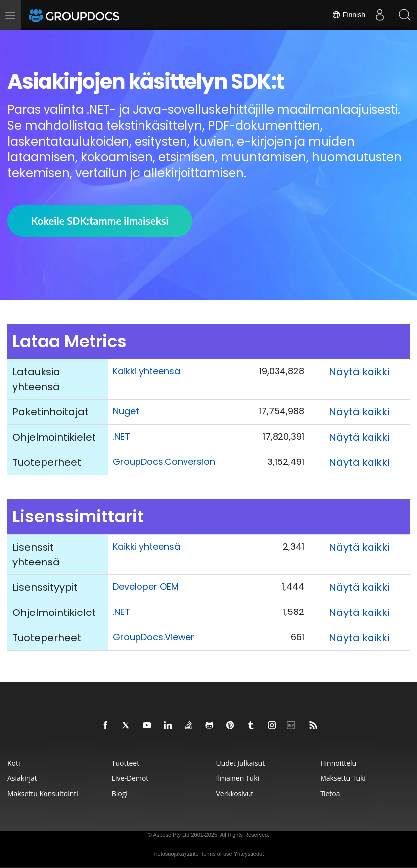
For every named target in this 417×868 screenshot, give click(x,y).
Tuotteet (125, 763)
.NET (121, 436)
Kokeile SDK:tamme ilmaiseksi (100, 221)
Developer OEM (146, 587)
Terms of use (216, 854)
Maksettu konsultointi (43, 793)
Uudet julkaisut (241, 763)
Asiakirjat (22, 778)
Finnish (348, 15)
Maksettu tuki (343, 778)
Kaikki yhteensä (146, 371)
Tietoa (330, 793)
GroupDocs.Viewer (154, 637)
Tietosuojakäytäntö (176, 854)
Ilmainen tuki (238, 778)
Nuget (126, 411)
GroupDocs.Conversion (164, 462)
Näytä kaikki (359, 372)
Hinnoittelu (338, 763)
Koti (14, 763)
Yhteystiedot (249, 854)
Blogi (120, 793)
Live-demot (130, 778)
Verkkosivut (235, 793)
